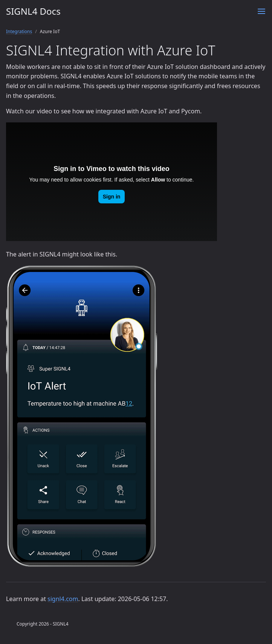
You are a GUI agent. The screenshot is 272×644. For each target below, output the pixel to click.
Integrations (19, 31)
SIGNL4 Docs (33, 11)
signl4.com (63, 599)
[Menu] (261, 11)
